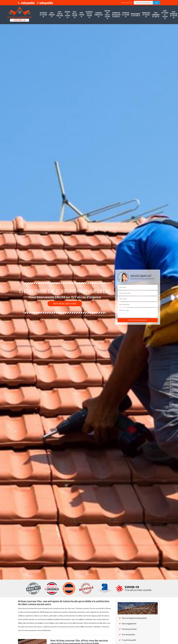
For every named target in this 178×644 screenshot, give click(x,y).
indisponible (26, 3)
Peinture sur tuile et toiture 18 (107, 15)
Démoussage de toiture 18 (146, 15)
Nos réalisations (65, 304)
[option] (89, 322)
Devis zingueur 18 (52, 15)
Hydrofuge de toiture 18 (126, 15)
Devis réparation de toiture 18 (174, 15)
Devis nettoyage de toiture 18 (165, 15)
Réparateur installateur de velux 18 (116, 15)
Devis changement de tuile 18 (156, 15)
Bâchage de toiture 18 (67, 15)
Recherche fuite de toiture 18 (89, 15)
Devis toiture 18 (81, 15)
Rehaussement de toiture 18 (136, 15)
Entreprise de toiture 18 (43, 15)
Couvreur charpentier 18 (99, 15)
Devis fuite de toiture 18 (75, 15)
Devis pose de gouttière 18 (60, 15)
